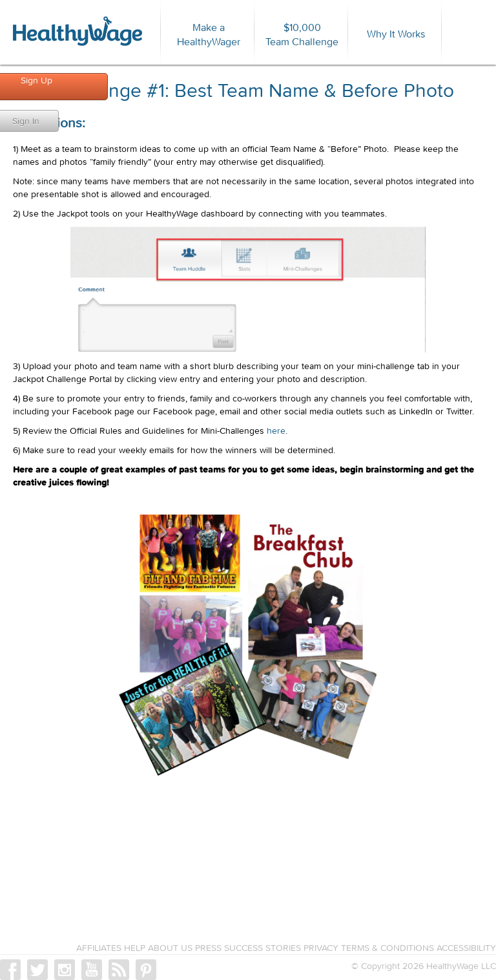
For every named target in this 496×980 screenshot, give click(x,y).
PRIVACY (321, 948)
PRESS (208, 948)
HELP (135, 948)
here (276, 431)
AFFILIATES (99, 948)
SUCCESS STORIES (263, 948)
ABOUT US (170, 948)
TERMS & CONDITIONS (387, 948)
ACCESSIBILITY (466, 948)
